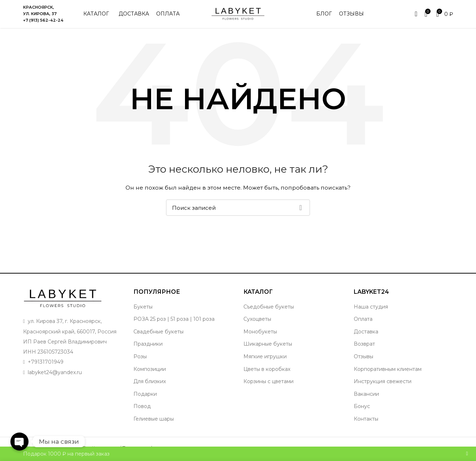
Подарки (145, 395)
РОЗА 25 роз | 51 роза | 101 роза (174, 320)
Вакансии (366, 395)
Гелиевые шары (154, 420)
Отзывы (363, 357)
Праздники (148, 345)
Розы (140, 357)
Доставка (366, 332)
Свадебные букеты (158, 332)
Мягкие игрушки (265, 357)
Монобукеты (260, 332)
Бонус (362, 407)
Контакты (366, 420)
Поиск (300, 209)
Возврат (364, 345)
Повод (142, 407)
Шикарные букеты (268, 345)
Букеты (143, 307)
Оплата (363, 320)
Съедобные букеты (269, 307)
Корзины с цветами (268, 382)
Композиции (150, 370)
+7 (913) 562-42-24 (43, 21)
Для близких (150, 382)
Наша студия (371, 307)
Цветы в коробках (267, 370)
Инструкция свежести (383, 382)
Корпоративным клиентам (388, 370)
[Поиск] (238, 209)
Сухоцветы (257, 320)
